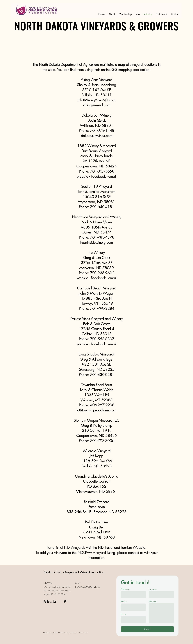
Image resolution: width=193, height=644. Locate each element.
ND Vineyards (75, 547)
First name (125, 589)
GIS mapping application (130, 70)
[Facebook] (65, 602)
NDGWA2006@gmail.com (88, 587)
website (82, 278)
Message (153, 601)
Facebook (98, 278)
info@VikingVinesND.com (97, 100)
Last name (153, 589)
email (112, 278)
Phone (123, 614)
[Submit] (147, 629)
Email (123, 602)
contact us (136, 553)
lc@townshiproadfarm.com (96, 410)
